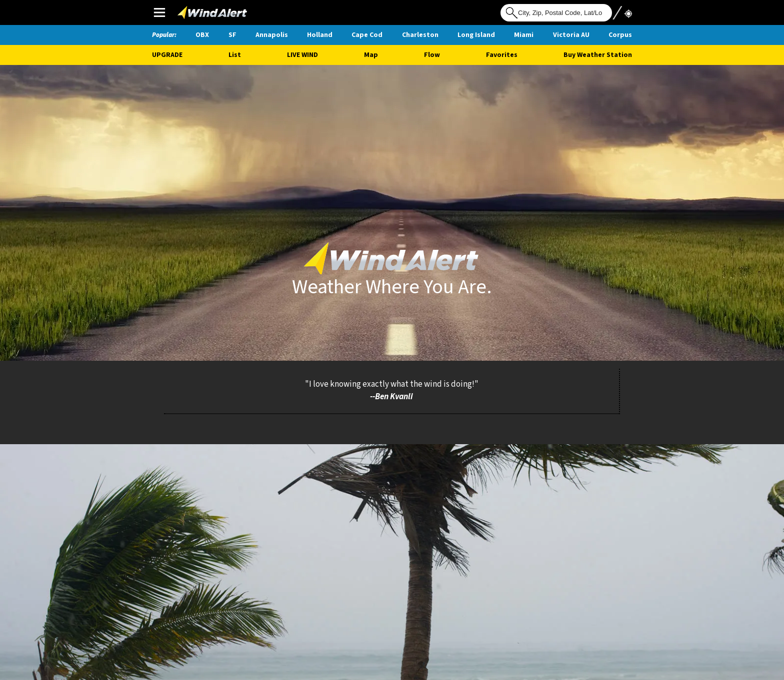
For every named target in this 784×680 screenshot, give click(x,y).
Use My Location (622, 12)
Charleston (420, 35)
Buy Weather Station (598, 55)
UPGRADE (167, 55)
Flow (432, 55)
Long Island (476, 35)
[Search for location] (556, 13)
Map (371, 55)
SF (232, 35)
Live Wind (302, 55)
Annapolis (272, 35)
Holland (320, 35)
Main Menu (159, 12)
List (235, 55)
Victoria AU (571, 35)
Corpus (620, 35)
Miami (524, 35)
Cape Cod (367, 35)
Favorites (502, 55)
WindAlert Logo (198, 10)
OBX (202, 35)
